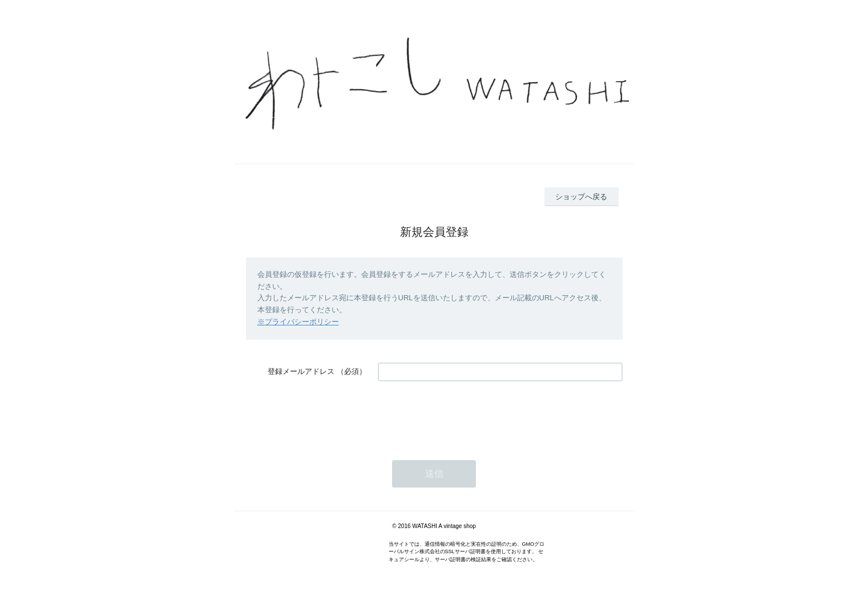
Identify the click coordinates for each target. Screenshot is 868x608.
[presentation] (465, 415)
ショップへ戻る (581, 197)
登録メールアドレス (301, 371)
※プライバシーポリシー (298, 322)
